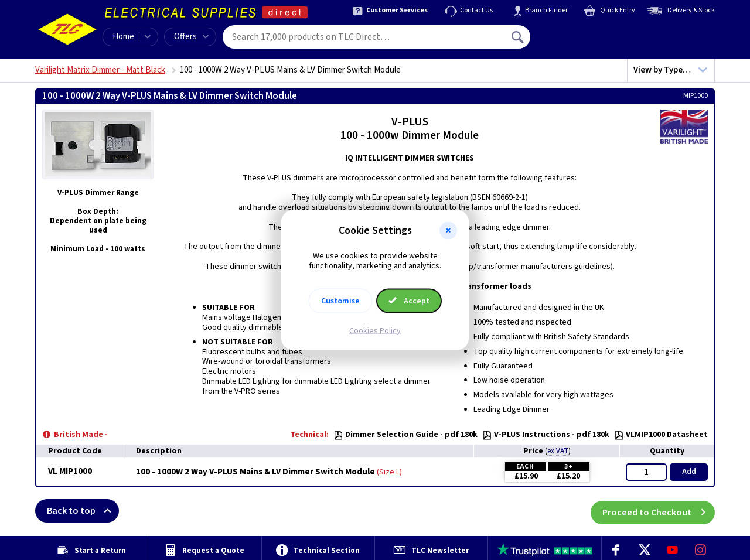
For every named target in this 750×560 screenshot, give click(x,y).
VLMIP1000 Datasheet (661, 435)
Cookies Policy (375, 330)
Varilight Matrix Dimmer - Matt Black (100, 70)
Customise (340, 301)
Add (689, 472)
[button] (448, 231)
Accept (409, 301)
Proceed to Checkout (659, 511)
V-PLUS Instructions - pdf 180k (546, 435)
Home (123, 37)
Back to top (83, 511)
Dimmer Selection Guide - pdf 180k (405, 435)
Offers (191, 37)
